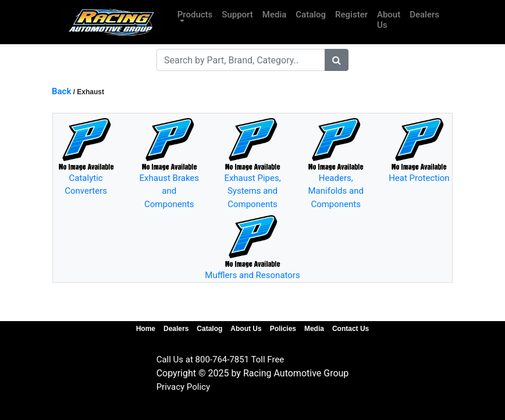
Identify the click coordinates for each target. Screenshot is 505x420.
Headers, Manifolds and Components (335, 191)
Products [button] (195, 15)
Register (351, 15)
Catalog (311, 15)
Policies (283, 329)
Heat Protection (419, 178)
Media (275, 15)
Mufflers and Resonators (252, 275)
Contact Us (351, 329)
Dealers (424, 15)
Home (146, 329)
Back (61, 91)
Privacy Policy (183, 387)
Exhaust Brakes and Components (169, 191)
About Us (389, 20)
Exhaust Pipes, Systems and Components (252, 191)
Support (237, 15)
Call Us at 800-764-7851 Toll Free (221, 360)
